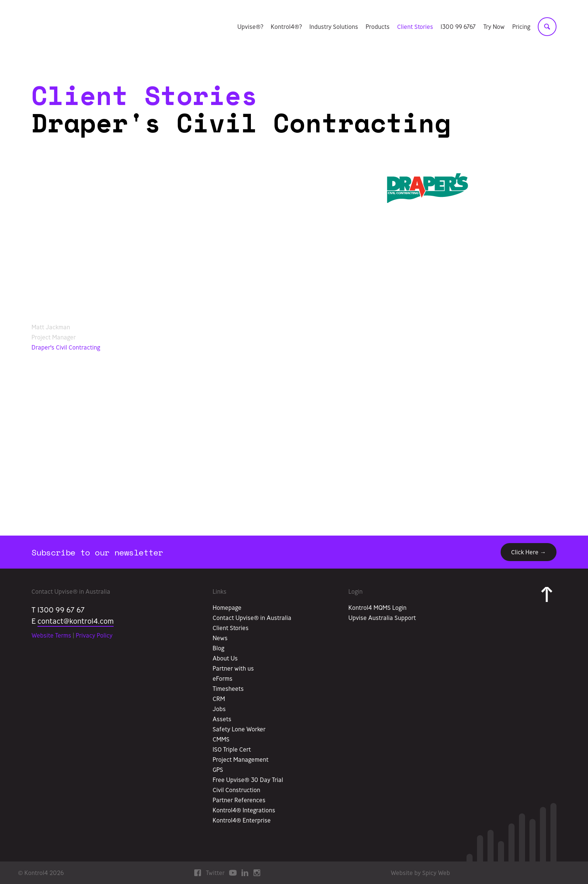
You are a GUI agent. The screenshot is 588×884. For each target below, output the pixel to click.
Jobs (219, 709)
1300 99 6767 (458, 27)
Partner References (239, 800)
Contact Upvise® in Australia (252, 618)
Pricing (521, 27)
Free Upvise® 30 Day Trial (248, 780)
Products (378, 27)
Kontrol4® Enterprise (242, 820)
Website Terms (51, 635)
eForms (223, 678)
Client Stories (415, 27)
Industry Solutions (334, 27)
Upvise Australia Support (382, 618)
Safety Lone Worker (239, 729)
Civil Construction (236, 790)
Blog (218, 648)
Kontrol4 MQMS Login (377, 608)
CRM (219, 699)
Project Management (241, 759)
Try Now (494, 27)
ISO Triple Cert (232, 749)
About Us (225, 658)
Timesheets (228, 689)
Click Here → (529, 552)
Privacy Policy (94, 635)
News (220, 638)
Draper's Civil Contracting (66, 347)
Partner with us (233, 668)
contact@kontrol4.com (76, 621)
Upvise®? (250, 27)
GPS (218, 770)
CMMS (221, 739)
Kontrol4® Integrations (244, 810)
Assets (222, 719)
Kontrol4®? (286, 27)
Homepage (227, 608)
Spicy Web (436, 873)
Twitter (215, 873)
